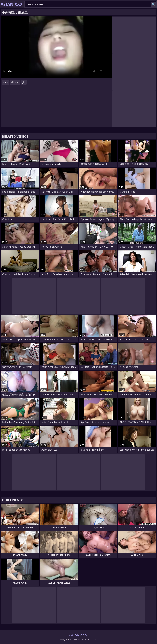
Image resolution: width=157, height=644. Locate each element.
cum (6, 82)
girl (24, 82)
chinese (15, 82)
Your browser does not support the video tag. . (56, 47)
